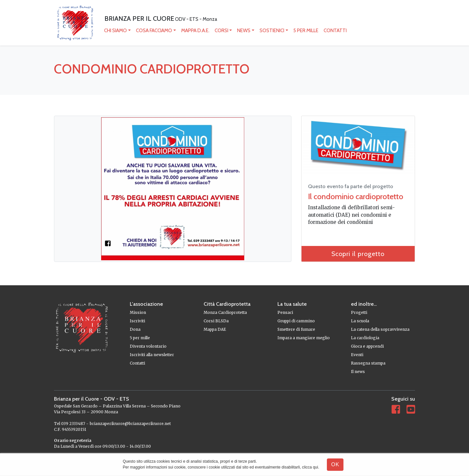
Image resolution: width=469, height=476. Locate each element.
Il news (358, 372)
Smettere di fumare (296, 329)
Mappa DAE (215, 329)
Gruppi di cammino (296, 321)
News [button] (244, 31)
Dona (135, 329)
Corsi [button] (221, 31)
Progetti (359, 312)
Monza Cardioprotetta (225, 312)
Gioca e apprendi (367, 346)
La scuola (360, 321)
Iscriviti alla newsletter (152, 355)
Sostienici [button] (272, 31)
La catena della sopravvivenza (380, 329)
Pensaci (285, 312)
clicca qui (310, 467)
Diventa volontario (148, 346)
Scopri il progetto (358, 254)
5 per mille (306, 31)
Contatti (335, 31)
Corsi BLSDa (216, 321)
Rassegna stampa (368, 363)
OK (335, 464)
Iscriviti (137, 321)
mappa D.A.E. (195, 31)
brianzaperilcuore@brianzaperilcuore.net (130, 424)
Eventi (357, 355)
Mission (138, 312)
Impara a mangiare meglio (304, 338)
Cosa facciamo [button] (154, 31)
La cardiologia (365, 338)
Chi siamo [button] (115, 31)
